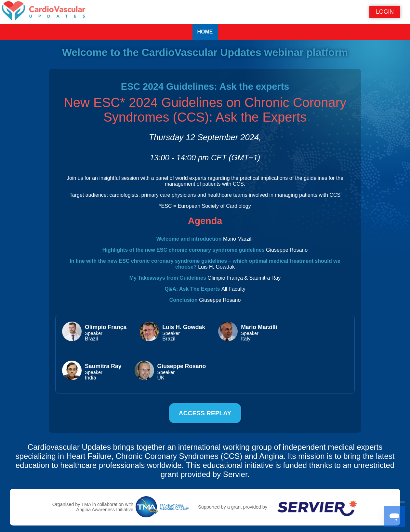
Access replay (205, 413)
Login (385, 12)
